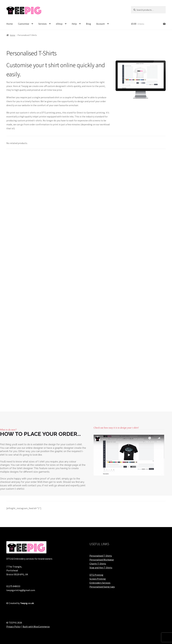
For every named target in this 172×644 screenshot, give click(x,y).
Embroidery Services (100, 583)
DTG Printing (96, 575)
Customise (24, 24)
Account (101, 24)
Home (10, 24)
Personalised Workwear (102, 560)
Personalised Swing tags (102, 587)
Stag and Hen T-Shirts (101, 568)
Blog (89, 24)
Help (74, 24)
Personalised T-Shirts (101, 556)
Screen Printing (98, 579)
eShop (59, 24)
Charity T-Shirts (98, 564)
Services (43, 24)
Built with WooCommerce (36, 627)
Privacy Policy (13, 627)
